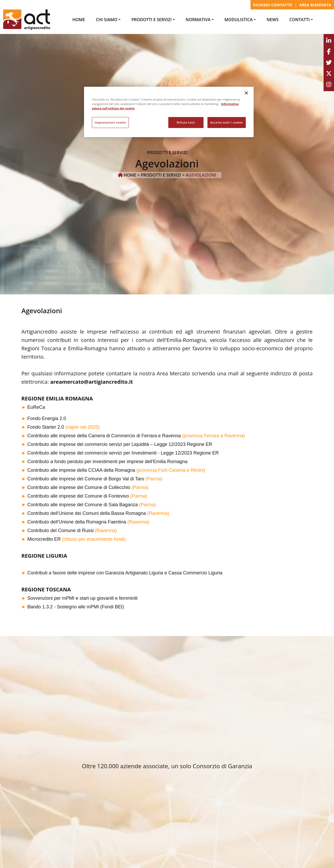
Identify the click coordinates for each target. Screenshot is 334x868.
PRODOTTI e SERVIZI (161, 175)
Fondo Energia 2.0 (47, 418)
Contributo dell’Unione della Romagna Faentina (77, 522)
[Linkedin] (329, 41)
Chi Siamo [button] (107, 20)
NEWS (273, 20)
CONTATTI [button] (300, 20)
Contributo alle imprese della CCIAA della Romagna (81, 470)
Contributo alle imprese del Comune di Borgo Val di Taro (86, 479)
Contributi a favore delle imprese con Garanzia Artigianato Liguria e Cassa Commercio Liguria (125, 573)
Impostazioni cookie (110, 122)
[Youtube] (329, 74)
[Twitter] (329, 63)
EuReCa (36, 407)
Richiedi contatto (273, 5)
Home (79, 20)
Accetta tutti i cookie (227, 122)
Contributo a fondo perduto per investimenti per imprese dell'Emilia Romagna (108, 462)
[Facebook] (329, 52)
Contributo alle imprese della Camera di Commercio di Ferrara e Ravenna (104, 436)
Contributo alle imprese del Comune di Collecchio (79, 487)
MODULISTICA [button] (238, 20)
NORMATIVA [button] (198, 20)
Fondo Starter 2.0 (46, 427)
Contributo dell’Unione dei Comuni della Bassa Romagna (87, 513)
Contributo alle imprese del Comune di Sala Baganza (83, 505)
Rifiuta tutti (186, 122)
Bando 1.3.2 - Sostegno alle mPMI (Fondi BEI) (76, 607)
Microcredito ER (44, 539)
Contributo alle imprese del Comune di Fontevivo (78, 496)
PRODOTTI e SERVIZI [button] (152, 20)
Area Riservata (315, 5)
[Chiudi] (246, 93)
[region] (169, 112)
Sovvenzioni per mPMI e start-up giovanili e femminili (82, 598)
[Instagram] (329, 85)
